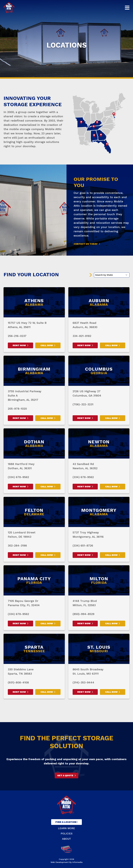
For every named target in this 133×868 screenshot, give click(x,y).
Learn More (66, 828)
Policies (67, 833)
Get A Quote (65, 775)
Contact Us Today (86, 244)
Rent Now (19, 345)
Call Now (47, 345)
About (66, 839)
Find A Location (66, 822)
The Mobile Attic (9, 8)
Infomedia (77, 862)
